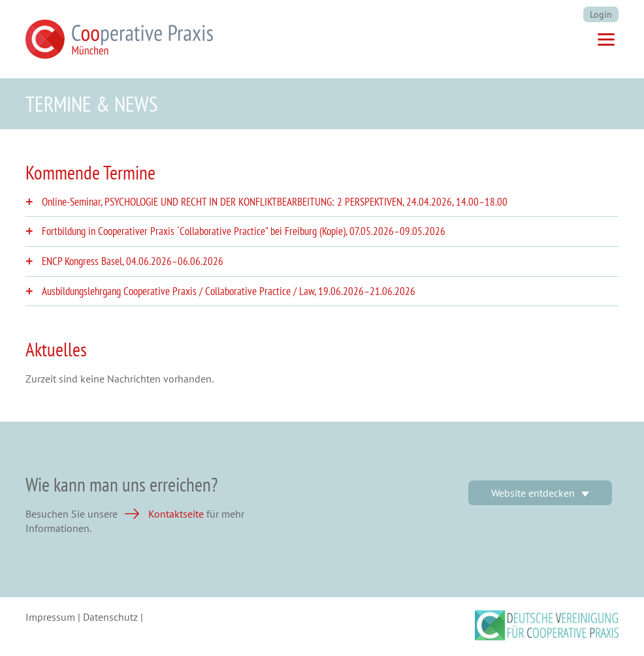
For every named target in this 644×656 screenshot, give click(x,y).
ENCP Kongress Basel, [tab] (133, 261)
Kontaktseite (176, 514)
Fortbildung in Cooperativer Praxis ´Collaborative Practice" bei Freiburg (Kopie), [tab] (244, 231)
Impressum (50, 617)
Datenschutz (110, 617)
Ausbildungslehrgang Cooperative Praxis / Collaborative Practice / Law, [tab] (229, 291)
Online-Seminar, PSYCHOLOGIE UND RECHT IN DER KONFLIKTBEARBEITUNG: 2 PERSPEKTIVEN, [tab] (275, 202)
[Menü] (606, 41)
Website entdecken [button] (533, 493)
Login (601, 14)
